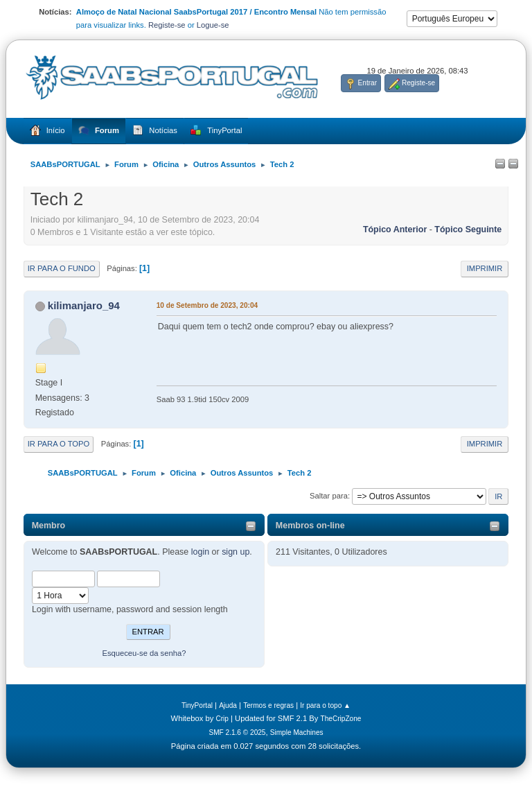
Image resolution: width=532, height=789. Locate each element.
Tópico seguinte (468, 229)
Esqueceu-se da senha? (144, 653)
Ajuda (228, 705)
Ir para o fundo (62, 268)
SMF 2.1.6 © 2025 (237, 732)
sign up (236, 552)
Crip (222, 719)
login (200, 552)
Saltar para (329, 496)
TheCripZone (341, 719)
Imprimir (485, 268)
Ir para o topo (59, 444)
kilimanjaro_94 (84, 305)
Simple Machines (297, 732)
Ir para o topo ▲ (325, 705)
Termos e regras (268, 705)
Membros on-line (310, 526)
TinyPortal (197, 705)
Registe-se (167, 25)
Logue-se (213, 25)
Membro (49, 526)
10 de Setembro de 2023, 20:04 (207, 305)
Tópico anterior (395, 229)
